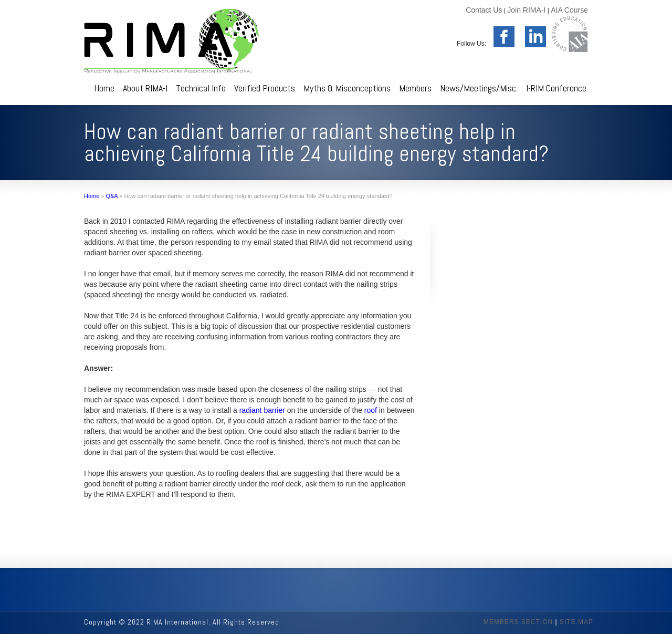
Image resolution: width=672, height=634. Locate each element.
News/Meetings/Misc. (479, 88)
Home (104, 88)
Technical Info (201, 88)
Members (415, 88)
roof (371, 410)
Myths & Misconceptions (347, 88)
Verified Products (265, 88)
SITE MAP (576, 622)
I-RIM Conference (556, 88)
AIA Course (569, 10)
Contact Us (484, 10)
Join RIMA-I (526, 10)
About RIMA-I (145, 88)
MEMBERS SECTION (518, 622)
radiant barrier (262, 410)
